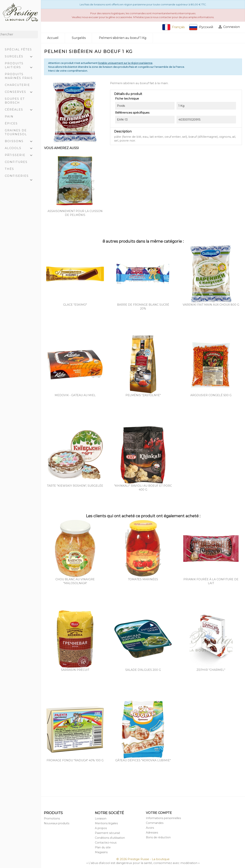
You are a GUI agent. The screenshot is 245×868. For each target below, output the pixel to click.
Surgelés (20, 57)
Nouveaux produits (57, 823)
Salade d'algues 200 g (143, 670)
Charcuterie (17, 85)
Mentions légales (106, 823)
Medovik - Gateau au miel (75, 395)
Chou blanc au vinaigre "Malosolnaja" (75, 581)
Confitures (16, 162)
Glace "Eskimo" (75, 305)
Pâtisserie (20, 155)
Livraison (101, 819)
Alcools (20, 148)
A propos (101, 828)
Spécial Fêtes (18, 49)
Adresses (152, 833)
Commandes (155, 823)
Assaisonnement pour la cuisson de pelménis (75, 213)
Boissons (20, 142)
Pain (9, 117)
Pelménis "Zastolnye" (143, 395)
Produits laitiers (20, 66)
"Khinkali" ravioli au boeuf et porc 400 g (143, 488)
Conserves (20, 92)
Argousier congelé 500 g (211, 395)
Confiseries (20, 177)
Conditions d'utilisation (110, 838)
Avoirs (150, 828)
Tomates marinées (143, 579)
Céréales (20, 110)
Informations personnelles (163, 818)
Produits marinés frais (19, 76)
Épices (11, 123)
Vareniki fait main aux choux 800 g (211, 305)
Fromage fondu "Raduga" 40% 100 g (75, 760)
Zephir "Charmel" (211, 670)
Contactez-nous (106, 843)
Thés (9, 169)
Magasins (101, 852)
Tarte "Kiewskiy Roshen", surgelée (75, 486)
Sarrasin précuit (75, 670)
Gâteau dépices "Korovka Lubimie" (143, 760)
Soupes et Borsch (15, 101)
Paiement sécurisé (107, 833)
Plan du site (103, 847)
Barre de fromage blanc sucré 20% (143, 307)
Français (174, 27)
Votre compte (159, 813)
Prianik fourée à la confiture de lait (211, 581)
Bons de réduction (158, 837)
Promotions (52, 819)
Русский (201, 27)
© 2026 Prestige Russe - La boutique (143, 859)
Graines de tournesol (16, 132)
